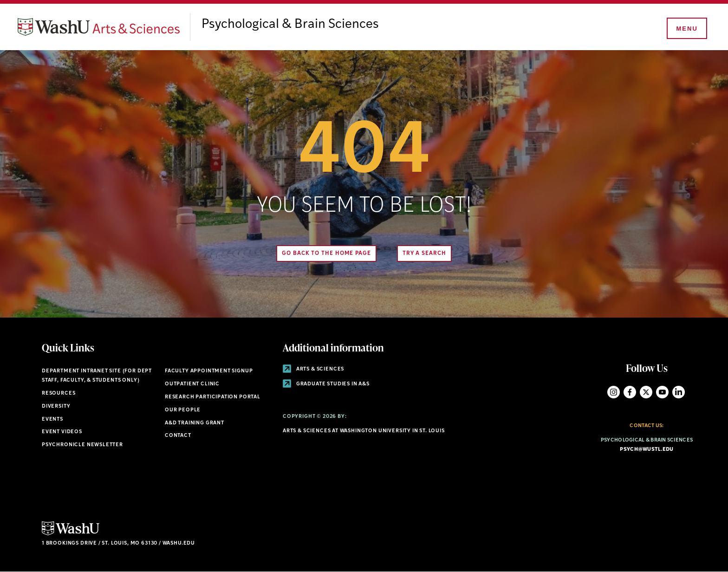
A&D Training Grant (195, 423)
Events (52, 419)
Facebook (630, 392)
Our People (183, 410)
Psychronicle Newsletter (82, 445)
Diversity (56, 406)
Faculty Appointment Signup (209, 371)
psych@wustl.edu (647, 450)
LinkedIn (679, 392)
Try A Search (424, 253)
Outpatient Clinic (192, 384)
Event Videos (62, 432)
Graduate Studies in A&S (326, 384)
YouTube (662, 392)
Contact (178, 436)
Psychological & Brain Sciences (290, 25)
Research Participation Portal (213, 397)
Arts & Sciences (313, 369)
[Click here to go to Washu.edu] (71, 534)
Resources (58, 393)
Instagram (614, 392)
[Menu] (686, 29)
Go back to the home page (326, 253)
